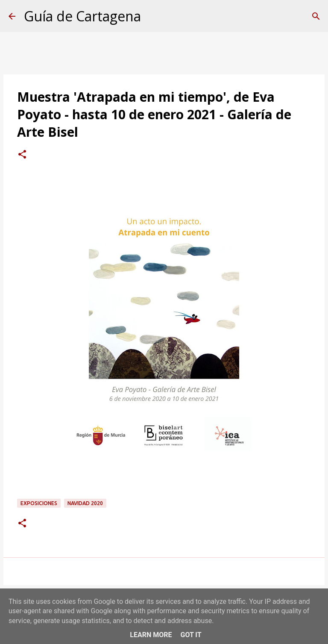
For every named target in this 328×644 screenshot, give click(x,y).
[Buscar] (316, 16)
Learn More (151, 635)
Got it (191, 635)
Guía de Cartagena (82, 16)
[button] (22, 155)
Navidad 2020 (85, 503)
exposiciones (39, 503)
